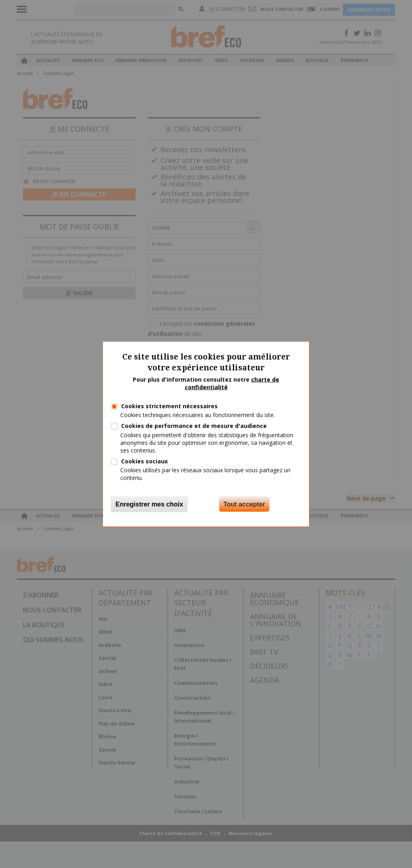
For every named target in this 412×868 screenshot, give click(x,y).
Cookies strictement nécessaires (169, 406)
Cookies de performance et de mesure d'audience (194, 426)
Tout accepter (244, 504)
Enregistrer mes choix (149, 504)
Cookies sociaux (144, 461)
